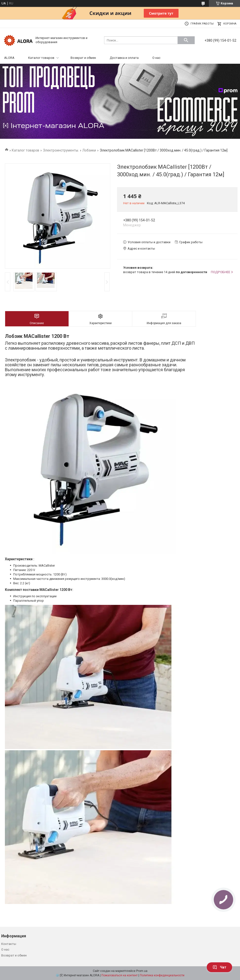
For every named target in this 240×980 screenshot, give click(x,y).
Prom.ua (142, 971)
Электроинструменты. (61, 150)
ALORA (9, 58)
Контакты (9, 944)
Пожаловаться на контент (120, 975)
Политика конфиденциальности (162, 975)
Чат (219, 967)
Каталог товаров (41, 58)
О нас (156, 58)
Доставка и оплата (124, 58)
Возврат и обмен (83, 58)
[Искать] (186, 40)
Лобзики (89, 150)
